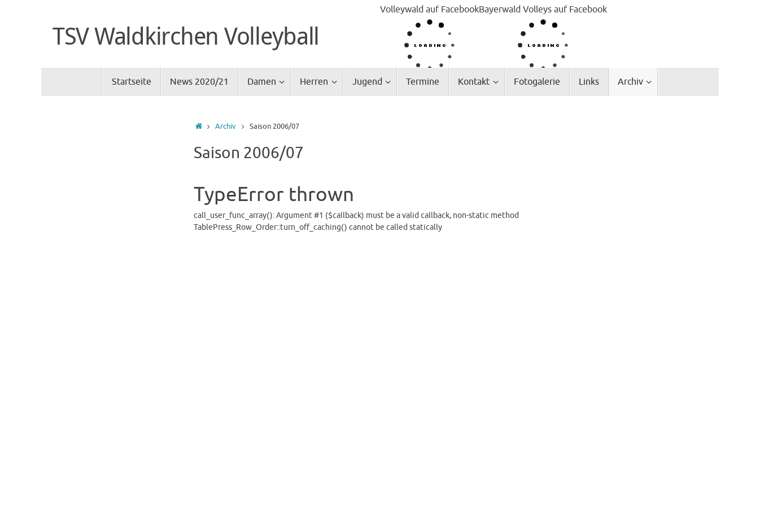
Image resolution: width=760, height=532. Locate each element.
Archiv (226, 127)
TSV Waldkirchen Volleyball (186, 36)
